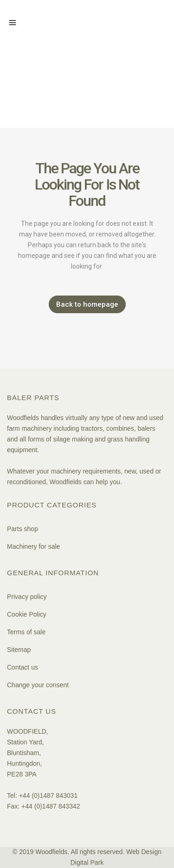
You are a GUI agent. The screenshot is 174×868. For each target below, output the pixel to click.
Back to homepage (87, 304)
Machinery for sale (33, 546)
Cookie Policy (27, 614)
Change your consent (38, 685)
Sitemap (19, 650)
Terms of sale (26, 632)
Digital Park (87, 862)
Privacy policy (27, 597)
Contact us (23, 667)
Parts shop (23, 529)
